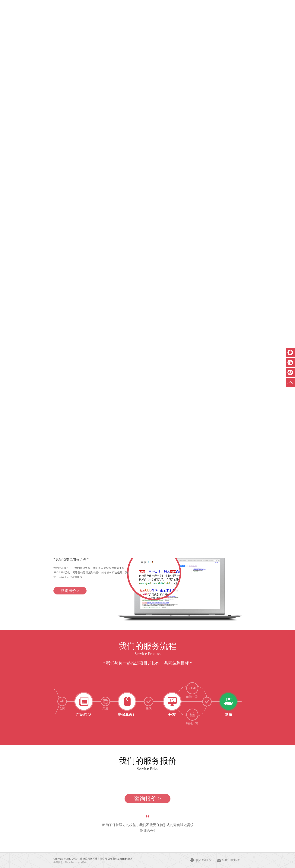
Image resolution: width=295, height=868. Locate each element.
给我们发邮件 (231, 860)
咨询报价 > (70, 591)
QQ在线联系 (203, 860)
